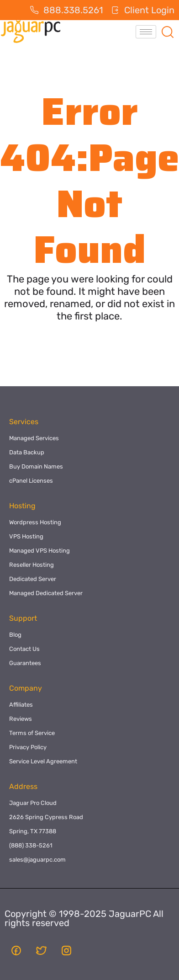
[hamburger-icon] (146, 32)
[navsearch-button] (168, 32)
